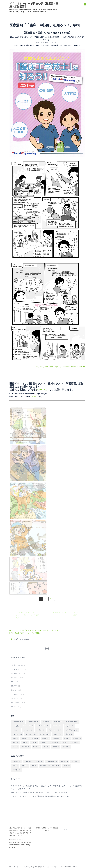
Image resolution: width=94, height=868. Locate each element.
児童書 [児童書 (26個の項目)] (69, 734)
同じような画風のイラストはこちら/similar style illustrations (60, 367)
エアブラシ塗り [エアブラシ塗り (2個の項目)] (71, 730)
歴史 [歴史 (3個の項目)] (34, 766)
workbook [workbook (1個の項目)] (40, 730)
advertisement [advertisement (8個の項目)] (18, 722)
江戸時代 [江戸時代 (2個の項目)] (44, 743)
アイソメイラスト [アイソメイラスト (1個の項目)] (55, 730)
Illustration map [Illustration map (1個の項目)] (43, 726)
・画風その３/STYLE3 (17, 673)
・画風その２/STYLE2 (17, 669)
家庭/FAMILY (14, 686)
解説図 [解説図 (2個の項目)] (36, 747)
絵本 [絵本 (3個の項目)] (15, 747)
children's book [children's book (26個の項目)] (72, 722)
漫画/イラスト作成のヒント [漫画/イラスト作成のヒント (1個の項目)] (50, 766)
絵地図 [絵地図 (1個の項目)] (75, 743)
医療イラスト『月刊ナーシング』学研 (25, 633)
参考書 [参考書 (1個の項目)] (75, 761)
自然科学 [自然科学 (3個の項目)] (26, 747)
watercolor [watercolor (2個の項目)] (28, 730)
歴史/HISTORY (15, 690)
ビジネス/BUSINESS (17, 694)
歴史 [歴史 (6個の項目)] (25, 743)
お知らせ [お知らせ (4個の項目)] (17, 761)
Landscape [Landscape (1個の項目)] (57, 726)
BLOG (55, 828)
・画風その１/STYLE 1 (17, 665)
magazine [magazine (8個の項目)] (69, 726)
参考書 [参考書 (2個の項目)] (25, 738)
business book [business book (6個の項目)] (33, 722)
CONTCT (36, 397)
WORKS (44, 828)
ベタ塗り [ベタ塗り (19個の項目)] (57, 734)
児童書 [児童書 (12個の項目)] (64, 761)
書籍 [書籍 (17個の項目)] (16, 743)
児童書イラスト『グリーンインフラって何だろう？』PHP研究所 (27, 615)
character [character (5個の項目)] (58, 722)
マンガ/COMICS (15, 707)
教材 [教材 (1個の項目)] (15, 766)
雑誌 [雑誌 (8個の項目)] (46, 747)
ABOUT (50, 828)
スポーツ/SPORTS (16, 698)
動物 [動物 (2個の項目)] (15, 738)
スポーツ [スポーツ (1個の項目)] (28, 761)
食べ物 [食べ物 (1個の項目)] (66, 747)
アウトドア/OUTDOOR (17, 703)
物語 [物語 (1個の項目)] (66, 743)
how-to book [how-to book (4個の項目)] (28, 726)
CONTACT (43, 390)
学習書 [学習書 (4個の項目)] (35, 738)
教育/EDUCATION (16, 678)
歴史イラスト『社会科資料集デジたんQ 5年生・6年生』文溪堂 (34, 793)
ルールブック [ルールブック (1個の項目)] (52, 761)
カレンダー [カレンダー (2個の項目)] (17, 734)
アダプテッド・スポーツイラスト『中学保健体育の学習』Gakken (35, 796)
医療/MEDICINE (15, 682)
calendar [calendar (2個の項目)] (46, 722)
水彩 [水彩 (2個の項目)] (34, 743)
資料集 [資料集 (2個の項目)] (67, 766)
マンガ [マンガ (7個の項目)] (39, 761)
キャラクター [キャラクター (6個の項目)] (31, 734)
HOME (38, 828)
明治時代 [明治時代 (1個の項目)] (77, 738)
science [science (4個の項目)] (16, 730)
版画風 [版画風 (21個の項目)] (56, 743)
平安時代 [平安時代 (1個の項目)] (56, 738)
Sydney (77, 867)
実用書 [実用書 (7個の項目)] (45, 738)
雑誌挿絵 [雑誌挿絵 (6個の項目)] (17, 770)
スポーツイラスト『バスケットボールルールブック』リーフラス (35, 630)
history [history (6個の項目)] (16, 726)
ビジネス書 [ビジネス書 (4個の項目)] (45, 734)
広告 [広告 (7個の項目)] (67, 738)
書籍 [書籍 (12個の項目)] (25, 766)
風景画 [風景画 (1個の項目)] (56, 747)
